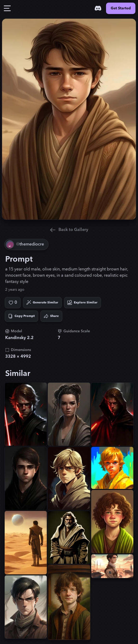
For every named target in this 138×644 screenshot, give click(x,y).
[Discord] (98, 8)
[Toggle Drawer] (7, 8)
